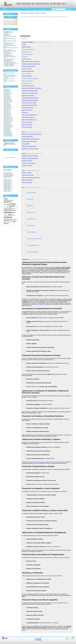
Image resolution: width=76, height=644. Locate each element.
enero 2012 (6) (7, 117)
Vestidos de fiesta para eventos (30, 158)
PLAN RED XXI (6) (8, 60)
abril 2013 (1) (7, 104)
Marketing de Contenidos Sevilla (30, 149)
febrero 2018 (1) (8, 89)
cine (10, 208)
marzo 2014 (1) (7, 97)
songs (7, 222)
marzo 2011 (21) (8, 120)
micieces (8, 217)
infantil (5, 215)
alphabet (12, 206)
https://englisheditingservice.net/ (30, 115)
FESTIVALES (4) (8, 44)
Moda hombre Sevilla (27, 180)
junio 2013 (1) (7, 103)
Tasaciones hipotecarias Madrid (30, 100)
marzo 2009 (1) (7, 130)
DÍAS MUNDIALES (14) (9, 59)
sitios (5, 222)
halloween (9, 212)
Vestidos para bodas (27, 161)
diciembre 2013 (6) (8, 101)
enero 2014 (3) (7, 99)
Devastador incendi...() (9, 177)
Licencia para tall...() (8, 170)
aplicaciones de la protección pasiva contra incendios (44, 462)
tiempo (11, 222)
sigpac (15, 221)
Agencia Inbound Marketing (29, 146)
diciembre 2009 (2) (8, 126)
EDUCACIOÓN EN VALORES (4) (8, 54)
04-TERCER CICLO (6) (9, 43)
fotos (17, 211)
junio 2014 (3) (7, 95)
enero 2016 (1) (7, 91)
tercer (9, 222)
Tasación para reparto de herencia (30, 62)
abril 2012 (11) (7, 113)
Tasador (24, 45)
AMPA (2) (6, 34)
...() (8, 172)
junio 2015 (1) (7, 93)
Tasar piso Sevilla (26, 47)
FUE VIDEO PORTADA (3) (10, 63)
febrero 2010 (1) (8, 123)
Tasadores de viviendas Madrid (30, 93)
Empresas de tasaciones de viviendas (31, 88)
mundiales (7, 219)
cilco (7, 208)
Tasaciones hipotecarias (28, 71)
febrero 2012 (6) (8, 115)
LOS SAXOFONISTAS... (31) (10, 75)
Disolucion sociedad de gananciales (31, 64)
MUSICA (8, 202)
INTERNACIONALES (9, 200)
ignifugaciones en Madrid (37, 304)
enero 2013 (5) (7, 107)
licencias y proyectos (27, 122)
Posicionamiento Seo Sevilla (29, 103)
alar (8, 206)
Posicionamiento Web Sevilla (29, 105)
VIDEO (13, 204)
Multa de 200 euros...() (9, 186)
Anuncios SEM (26, 144)
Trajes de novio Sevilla (28, 175)
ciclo (5, 208)
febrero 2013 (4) (8, 106)
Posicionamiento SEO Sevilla (29, 141)
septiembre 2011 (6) (8, 119)
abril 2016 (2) (7, 90)
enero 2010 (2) (7, 125)
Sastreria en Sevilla (27, 182)
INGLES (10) (7, 52)
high (14, 213)
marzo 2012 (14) (8, 114)
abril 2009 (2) (7, 129)
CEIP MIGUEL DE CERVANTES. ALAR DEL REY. (41, 4)
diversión (11, 211)
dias (13, 210)
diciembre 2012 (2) (8, 109)
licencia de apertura (27, 127)
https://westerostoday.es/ (28, 117)
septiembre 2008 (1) (8, 136)
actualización (5, 206)
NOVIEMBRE (7, 204)
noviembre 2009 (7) (8, 127)
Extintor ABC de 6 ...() (8, 191)
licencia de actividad (27, 125)
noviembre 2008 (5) (8, 134)
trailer (14, 222)
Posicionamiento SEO (27, 137)
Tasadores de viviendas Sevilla (30, 91)
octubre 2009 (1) (8, 128)
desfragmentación (8, 210)
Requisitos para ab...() (9, 175)
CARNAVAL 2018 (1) (9, 66)
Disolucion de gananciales (28, 66)
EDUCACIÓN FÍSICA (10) (10, 51)
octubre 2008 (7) (8, 135)
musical (12, 219)
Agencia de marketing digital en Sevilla (32, 134)
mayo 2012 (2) (7, 112)
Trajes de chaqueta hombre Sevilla (31, 178)
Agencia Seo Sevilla (27, 110)
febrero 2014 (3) (8, 98)
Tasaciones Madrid (27, 76)
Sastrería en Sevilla (27, 166)
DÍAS (6, 199)
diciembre (6, 211)
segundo (13, 221)
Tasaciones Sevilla (27, 69)
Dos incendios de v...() (9, 184)
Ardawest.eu (25, 112)
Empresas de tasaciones (28, 86)
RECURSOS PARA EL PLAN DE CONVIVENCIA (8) (10, 64)
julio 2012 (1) (7, 110)
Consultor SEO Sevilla (27, 108)
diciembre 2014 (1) (8, 94)
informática (7, 215)
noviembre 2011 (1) (8, 118)
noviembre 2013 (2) (8, 102)
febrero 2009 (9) (8, 131)
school (11, 221)
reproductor (6, 221)
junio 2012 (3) (7, 111)
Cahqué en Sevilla (26, 173)
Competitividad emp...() (9, 188)
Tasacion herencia (26, 59)
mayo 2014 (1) (7, 96)
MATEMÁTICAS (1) (8, 61)
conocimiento (14, 208)
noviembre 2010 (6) (8, 121)
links (10, 215)
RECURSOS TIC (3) (8, 56)
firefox (15, 211)
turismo (6, 223)
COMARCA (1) (7, 35)
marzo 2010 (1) (7, 122)
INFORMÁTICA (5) (8, 32)
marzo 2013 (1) (7, 105)
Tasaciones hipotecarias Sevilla (30, 98)
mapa (13, 215)
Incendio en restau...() (8, 181)
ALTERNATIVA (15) (8, 33)
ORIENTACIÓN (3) (8, 50)
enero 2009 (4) (7, 133)
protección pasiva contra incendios (44, 576)
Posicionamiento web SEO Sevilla (30, 139)
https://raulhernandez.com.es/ (29, 120)
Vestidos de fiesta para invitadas (30, 156)
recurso (16, 219)
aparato (16, 206)
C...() (8, 179)
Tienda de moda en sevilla (28, 163)
